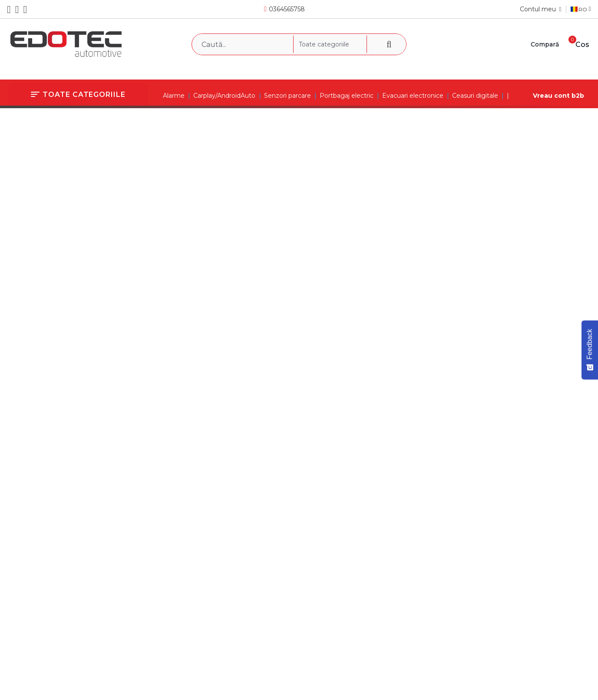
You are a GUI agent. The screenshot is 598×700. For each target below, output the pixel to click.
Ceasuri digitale (475, 96)
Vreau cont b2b (558, 96)
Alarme (174, 96)
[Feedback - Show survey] (590, 350)
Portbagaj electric (347, 96)
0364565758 (287, 9)
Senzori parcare (287, 96)
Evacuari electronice (413, 96)
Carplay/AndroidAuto (224, 96)
